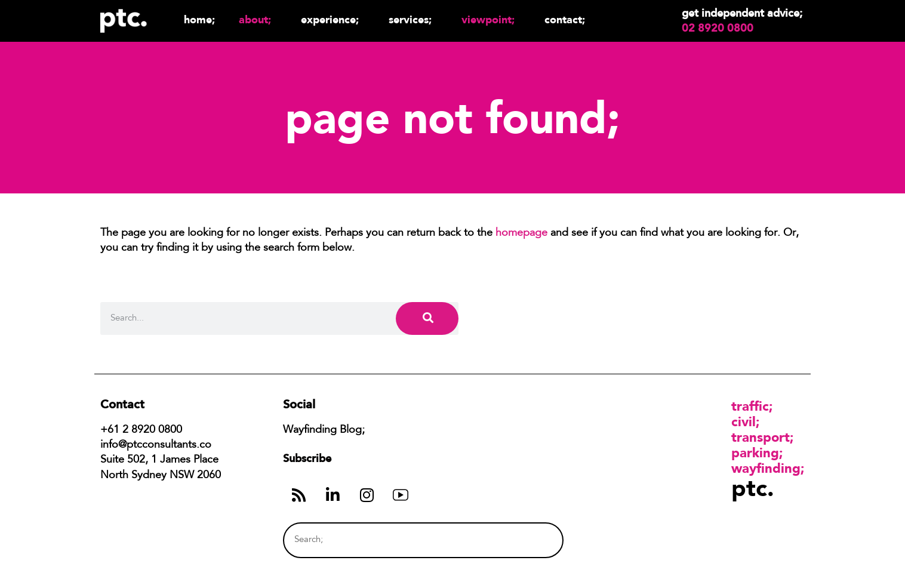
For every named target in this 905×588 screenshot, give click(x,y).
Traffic (750, 406)
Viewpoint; (491, 19)
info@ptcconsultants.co (156, 445)
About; (258, 19)
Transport (761, 437)
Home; (199, 19)
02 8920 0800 (718, 28)
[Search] (427, 318)
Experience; (333, 19)
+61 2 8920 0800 (141, 430)
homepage (521, 233)
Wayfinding (766, 468)
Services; (413, 19)
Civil (744, 421)
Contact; (565, 19)
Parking (755, 452)
